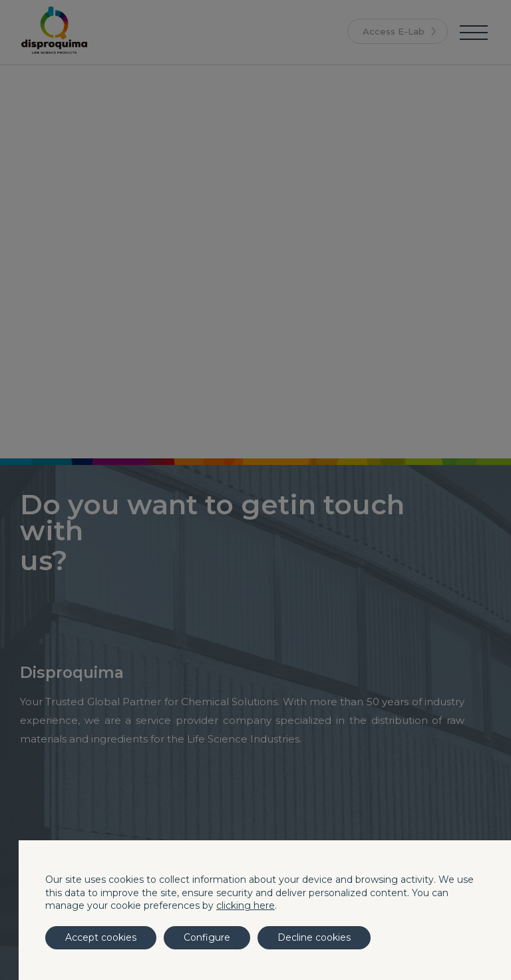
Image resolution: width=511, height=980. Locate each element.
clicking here (246, 905)
